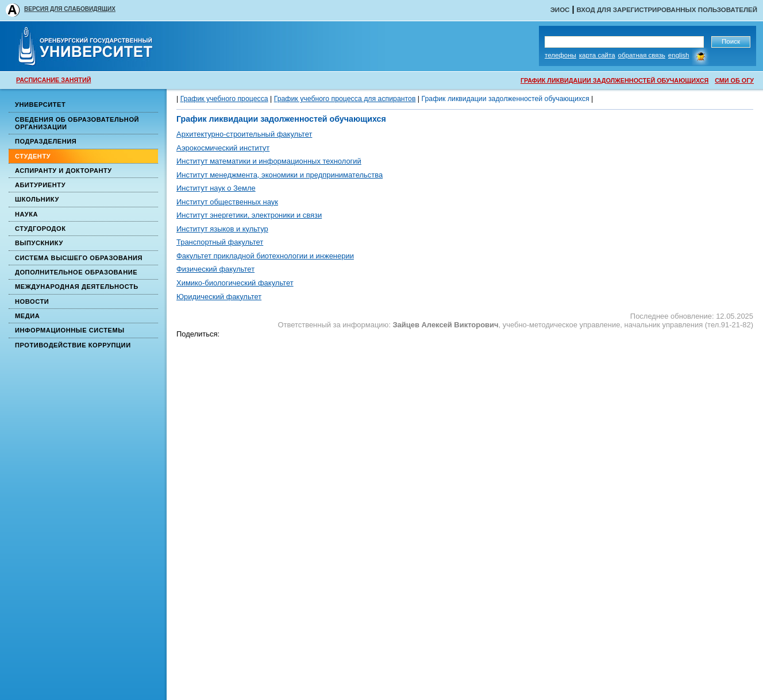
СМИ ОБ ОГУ (734, 80)
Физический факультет (215, 269)
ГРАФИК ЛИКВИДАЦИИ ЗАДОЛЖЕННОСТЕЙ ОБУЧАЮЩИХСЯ (614, 80)
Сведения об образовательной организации (77, 123)
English (679, 55)
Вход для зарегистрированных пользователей (667, 10)
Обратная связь (642, 55)
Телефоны (560, 55)
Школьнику (37, 199)
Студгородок (41, 229)
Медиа (27, 316)
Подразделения (46, 141)
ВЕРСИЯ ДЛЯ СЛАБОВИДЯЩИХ (70, 9)
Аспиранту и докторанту (63, 171)
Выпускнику (39, 243)
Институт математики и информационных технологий (269, 161)
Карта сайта (597, 55)
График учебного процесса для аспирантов (345, 99)
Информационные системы (70, 330)
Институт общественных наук (227, 202)
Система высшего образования (79, 258)
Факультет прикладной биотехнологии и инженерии (265, 256)
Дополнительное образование (76, 272)
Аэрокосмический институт (223, 148)
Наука (26, 214)
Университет (40, 105)
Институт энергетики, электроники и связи (249, 215)
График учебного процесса (224, 99)
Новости (32, 301)
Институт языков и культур (222, 229)
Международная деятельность (77, 287)
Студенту (33, 156)
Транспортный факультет (220, 242)
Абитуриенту (40, 185)
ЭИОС (560, 10)
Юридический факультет (219, 297)
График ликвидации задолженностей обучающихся (505, 99)
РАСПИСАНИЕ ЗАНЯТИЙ (53, 80)
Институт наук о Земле (216, 188)
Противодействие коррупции (73, 345)
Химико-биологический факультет (235, 283)
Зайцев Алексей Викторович (445, 325)
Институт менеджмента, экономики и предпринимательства (280, 175)
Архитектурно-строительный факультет (244, 134)
